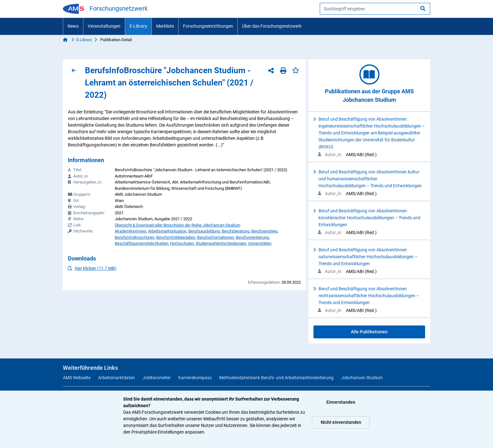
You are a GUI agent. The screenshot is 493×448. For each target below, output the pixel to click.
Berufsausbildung (204, 231)
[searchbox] (375, 9)
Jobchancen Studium (362, 378)
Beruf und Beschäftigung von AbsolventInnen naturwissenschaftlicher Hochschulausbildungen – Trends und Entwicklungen (368, 257)
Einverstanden (341, 402)
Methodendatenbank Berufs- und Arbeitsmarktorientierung (276, 378)
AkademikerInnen (130, 231)
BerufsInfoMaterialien (176, 237)
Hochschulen (182, 243)
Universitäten (260, 243)
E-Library (138, 26)
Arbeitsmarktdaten (116, 378)
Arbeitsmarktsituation (167, 231)
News (73, 26)
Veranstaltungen (104, 26)
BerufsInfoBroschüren (135, 237)
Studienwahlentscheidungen (221, 243)
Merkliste (165, 26)
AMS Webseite (77, 378)
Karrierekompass (195, 378)
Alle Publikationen (369, 332)
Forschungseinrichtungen (208, 26)
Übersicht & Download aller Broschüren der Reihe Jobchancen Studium (177, 225)
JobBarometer (157, 378)
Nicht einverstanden (341, 422)
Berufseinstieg (264, 231)
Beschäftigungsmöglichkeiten (141, 243)
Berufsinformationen (216, 237)
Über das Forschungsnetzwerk (272, 26)
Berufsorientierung (252, 237)
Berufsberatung (235, 231)
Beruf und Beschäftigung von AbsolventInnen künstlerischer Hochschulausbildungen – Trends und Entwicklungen (369, 218)
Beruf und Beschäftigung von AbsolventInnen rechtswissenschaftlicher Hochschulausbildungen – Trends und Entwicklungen (369, 296)
